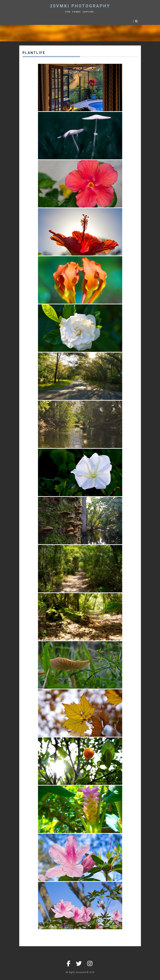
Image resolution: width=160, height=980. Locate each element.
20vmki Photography (80, 6)
